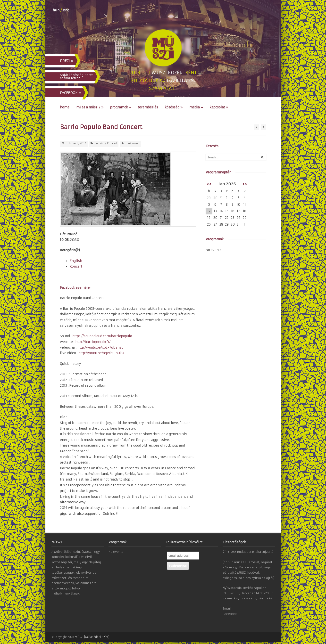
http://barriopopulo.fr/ (93, 342)
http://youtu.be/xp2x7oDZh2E (100, 347)
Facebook (230, 614)
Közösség (174, 107)
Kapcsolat (219, 107)
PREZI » (67, 61)
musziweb (133, 143)
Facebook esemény (75, 288)
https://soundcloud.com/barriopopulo (102, 336)
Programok (121, 107)
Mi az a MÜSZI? (90, 107)
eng (66, 10)
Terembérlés (148, 107)
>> (245, 184)
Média (196, 107)
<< (209, 184)
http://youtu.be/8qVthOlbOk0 (101, 353)
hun (56, 10)
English (100, 143)
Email (227, 608)
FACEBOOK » (71, 93)
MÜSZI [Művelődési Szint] (92, 637)
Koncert (112, 143)
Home (65, 107)
